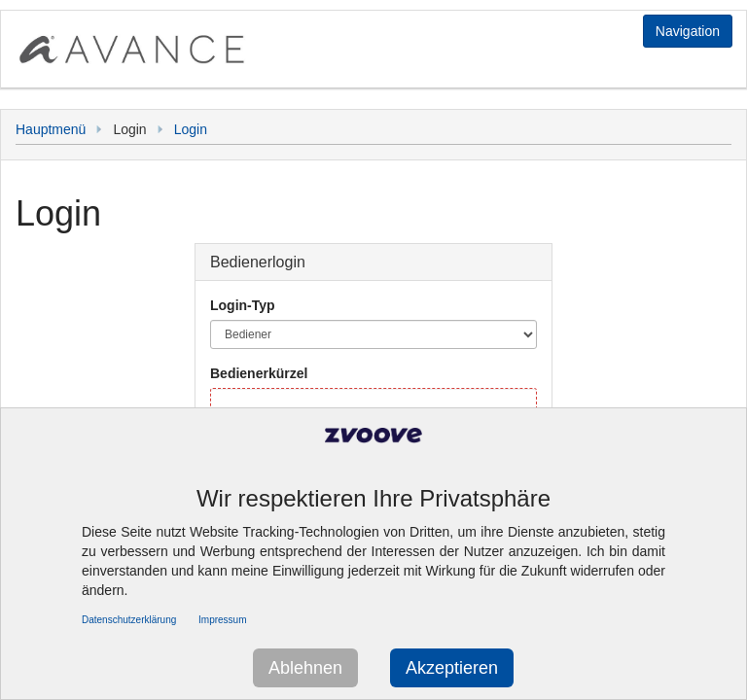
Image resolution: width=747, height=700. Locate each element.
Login (191, 129)
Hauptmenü (51, 129)
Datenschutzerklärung (129, 620)
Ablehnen (305, 668)
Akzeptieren (452, 668)
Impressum (222, 620)
